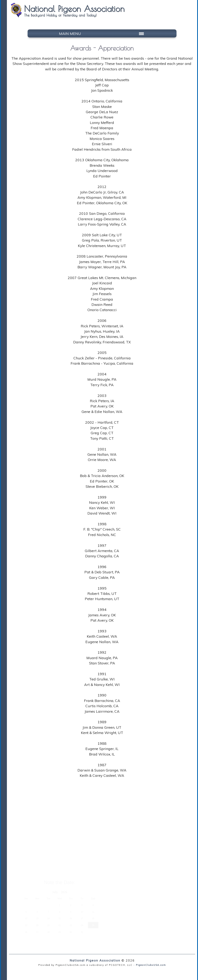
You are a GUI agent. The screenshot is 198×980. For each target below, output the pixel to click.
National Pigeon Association (95, 960)
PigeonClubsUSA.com (151, 965)
